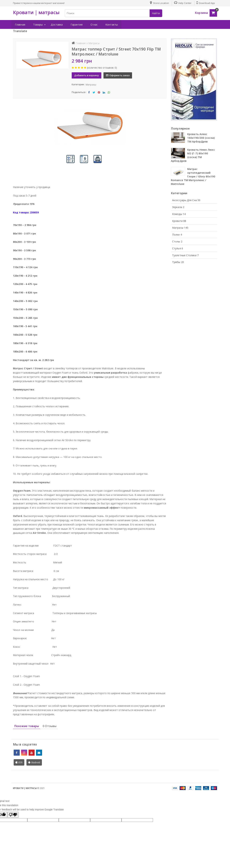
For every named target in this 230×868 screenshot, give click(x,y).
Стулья (178, 248)
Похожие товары (27, 726)
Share (89, 93)
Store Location (159, 3)
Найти (156, 13)
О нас (94, 24)
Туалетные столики (185, 255)
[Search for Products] (114, 13)
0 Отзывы (50, 726)
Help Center (182, 3)
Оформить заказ (118, 75)
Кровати (179, 221)
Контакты (111, 24)
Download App (206, 3)
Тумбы (178, 262)
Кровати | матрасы (25, 788)
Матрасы (91, 84)
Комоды (179, 214)
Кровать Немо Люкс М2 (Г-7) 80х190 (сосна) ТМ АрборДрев (193, 155)
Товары (38, 24)
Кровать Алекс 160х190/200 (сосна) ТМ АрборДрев (201, 138)
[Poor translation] (13, 814)
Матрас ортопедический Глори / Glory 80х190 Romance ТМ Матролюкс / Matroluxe (193, 176)
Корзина (201, 13)
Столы (177, 241)
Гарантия (76, 24)
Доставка (57, 24)
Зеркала (178, 207)
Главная (20, 24)
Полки (177, 235)
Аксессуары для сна (186, 200)
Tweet (94, 93)
